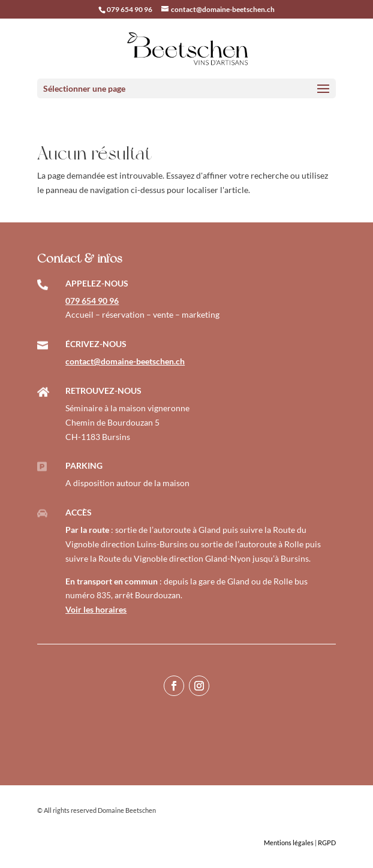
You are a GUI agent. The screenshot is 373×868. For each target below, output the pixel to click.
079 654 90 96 (130, 9)
